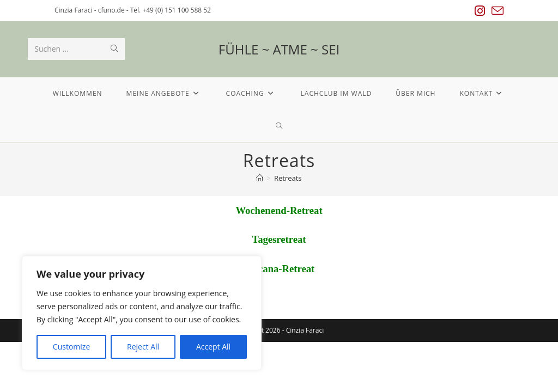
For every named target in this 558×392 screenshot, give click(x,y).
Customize (71, 347)
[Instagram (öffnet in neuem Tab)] (480, 11)
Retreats (288, 178)
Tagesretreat (279, 239)
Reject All (143, 347)
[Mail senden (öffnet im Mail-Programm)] (496, 11)
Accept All (213, 347)
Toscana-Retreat (279, 269)
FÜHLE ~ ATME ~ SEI (279, 49)
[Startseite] (260, 178)
